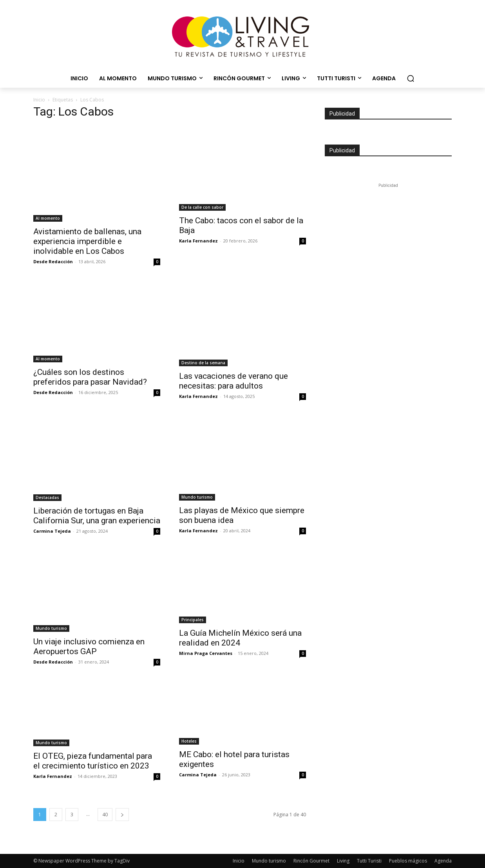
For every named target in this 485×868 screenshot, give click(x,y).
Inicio (39, 100)
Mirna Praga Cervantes (206, 653)
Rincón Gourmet (311, 861)
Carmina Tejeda (52, 531)
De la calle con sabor (202, 207)
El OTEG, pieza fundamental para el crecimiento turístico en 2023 (93, 761)
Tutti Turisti (369, 861)
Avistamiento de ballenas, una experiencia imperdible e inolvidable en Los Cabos (87, 241)
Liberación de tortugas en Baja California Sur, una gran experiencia (97, 516)
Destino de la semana (203, 363)
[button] (411, 78)
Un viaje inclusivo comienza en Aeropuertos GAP (89, 646)
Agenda (443, 861)
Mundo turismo (197, 497)
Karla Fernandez (198, 241)
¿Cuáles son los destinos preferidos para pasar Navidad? (90, 377)
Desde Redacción (53, 261)
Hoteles (189, 741)
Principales (193, 620)
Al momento (48, 218)
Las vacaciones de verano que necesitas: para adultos (233, 381)
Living (343, 861)
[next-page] (122, 815)
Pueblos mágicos (408, 861)
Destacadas (47, 497)
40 (105, 815)
